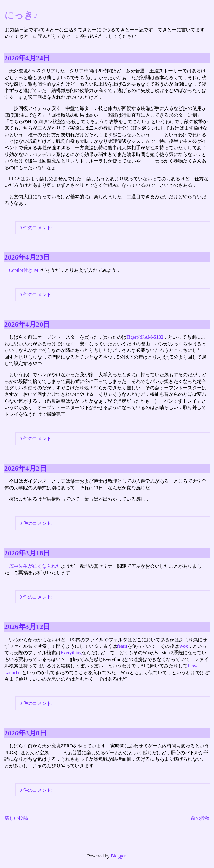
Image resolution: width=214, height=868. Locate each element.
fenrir (122, 646)
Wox (183, 646)
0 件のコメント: (36, 228)
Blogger (118, 856)
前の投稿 (200, 818)
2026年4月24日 (27, 58)
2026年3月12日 (27, 627)
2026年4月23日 (27, 257)
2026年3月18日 (27, 553)
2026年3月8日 (26, 733)
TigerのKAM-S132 (145, 337)
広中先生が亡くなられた (35, 566)
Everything (71, 653)
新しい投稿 (16, 818)
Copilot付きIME (25, 270)
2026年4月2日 (26, 468)
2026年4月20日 (27, 324)
